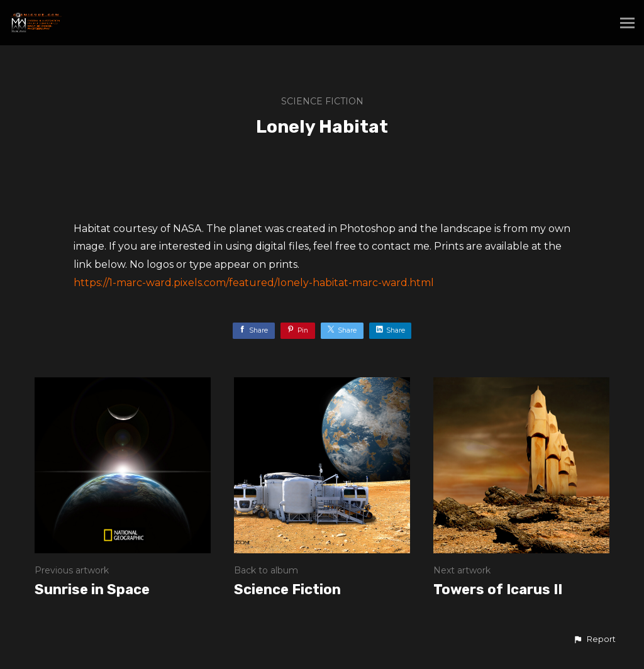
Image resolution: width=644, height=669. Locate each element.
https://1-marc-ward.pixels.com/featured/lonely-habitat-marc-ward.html (254, 283)
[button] (594, 639)
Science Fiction (322, 101)
